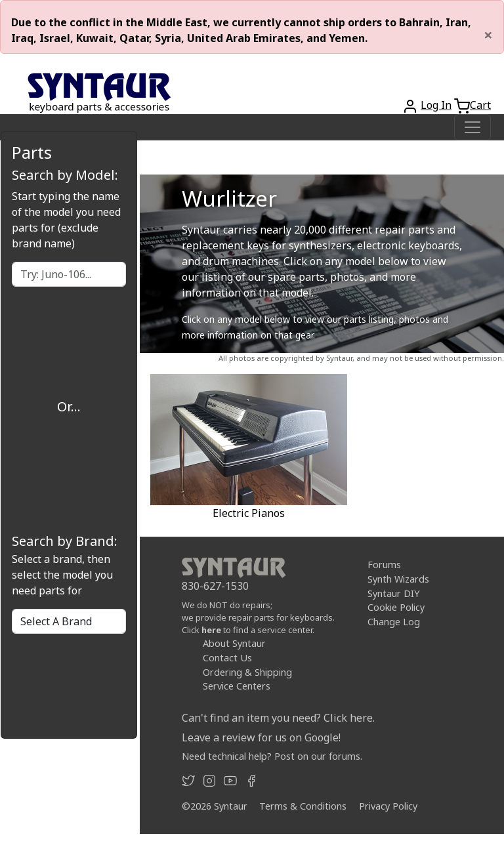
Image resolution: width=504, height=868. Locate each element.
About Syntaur (234, 643)
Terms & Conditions (303, 806)
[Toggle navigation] (472, 127)
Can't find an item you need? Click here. (278, 718)
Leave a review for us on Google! (261, 737)
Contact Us (227, 658)
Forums (384, 565)
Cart (480, 105)
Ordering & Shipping (247, 672)
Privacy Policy (388, 806)
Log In (436, 105)
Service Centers (237, 686)
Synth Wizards (398, 579)
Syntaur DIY (393, 593)
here (211, 630)
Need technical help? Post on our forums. (272, 756)
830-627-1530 (215, 586)
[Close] (488, 35)
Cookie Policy (396, 607)
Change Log (394, 622)
